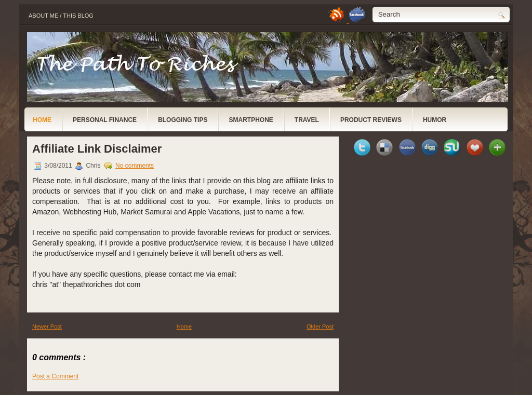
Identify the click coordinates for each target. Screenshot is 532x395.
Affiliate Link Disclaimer (97, 149)
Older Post (320, 326)
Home (42, 120)
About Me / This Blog (61, 16)
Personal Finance (105, 120)
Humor (435, 120)
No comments (135, 166)
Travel (307, 120)
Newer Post (47, 326)
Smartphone (251, 120)
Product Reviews (371, 120)
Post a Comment (55, 376)
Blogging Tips (183, 120)
